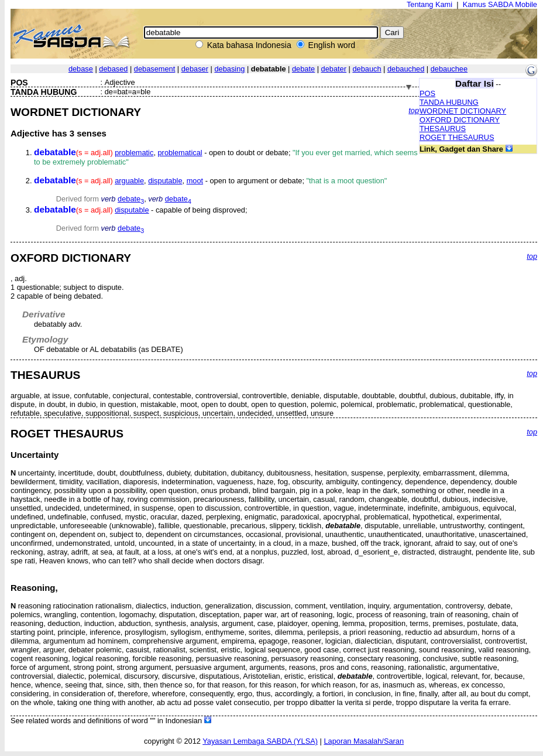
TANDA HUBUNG (449, 102)
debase (81, 69)
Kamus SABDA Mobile (500, 4)
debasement (154, 69)
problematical (180, 153)
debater (334, 69)
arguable (129, 181)
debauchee (449, 69)
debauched (406, 69)
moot (195, 181)
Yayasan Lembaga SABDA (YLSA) (260, 741)
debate (303, 69)
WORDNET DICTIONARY (463, 111)
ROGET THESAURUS (457, 137)
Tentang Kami (429, 4)
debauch (367, 69)
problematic (134, 153)
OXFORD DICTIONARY (460, 120)
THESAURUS (443, 129)
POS (427, 93)
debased (113, 69)
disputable (165, 181)
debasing (229, 69)
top (414, 110)
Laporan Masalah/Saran (364, 741)
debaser (195, 69)
